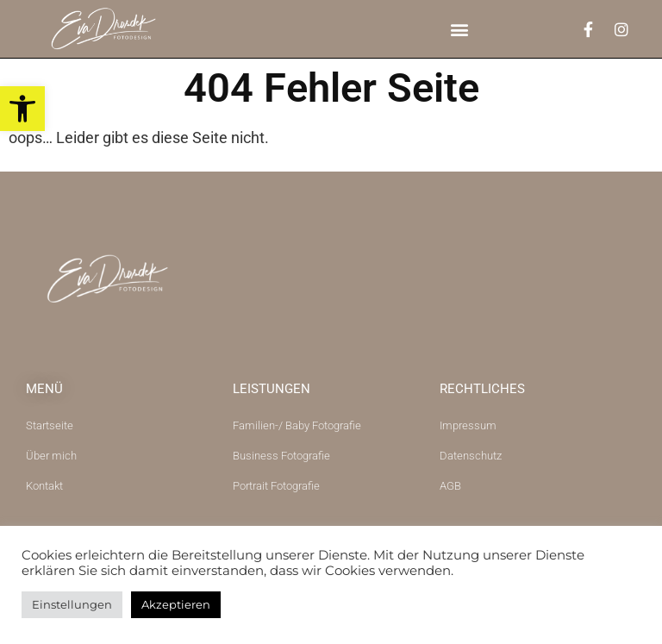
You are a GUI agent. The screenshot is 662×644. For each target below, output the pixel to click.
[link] (22, 109)
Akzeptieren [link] (176, 604)
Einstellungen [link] (72, 604)
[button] (460, 29)
